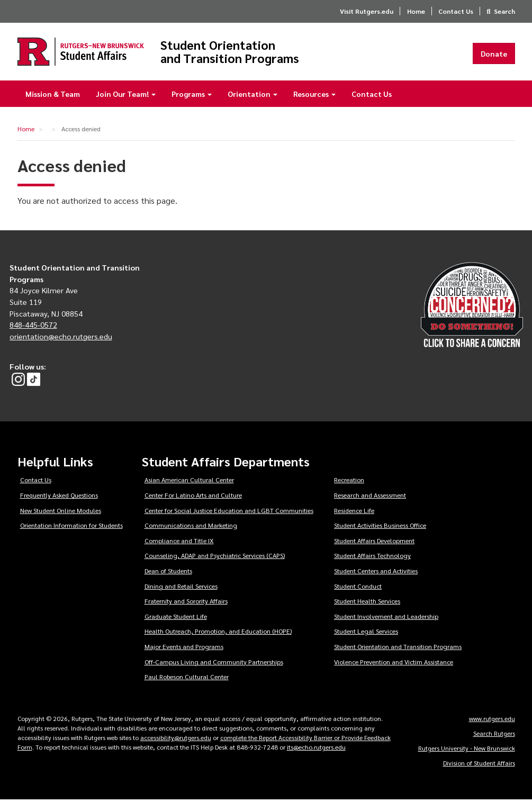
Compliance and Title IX (179, 552)
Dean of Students (168, 582)
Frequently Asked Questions (59, 506)
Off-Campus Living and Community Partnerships (214, 673)
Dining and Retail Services (181, 597)
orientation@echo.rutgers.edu (61, 347)
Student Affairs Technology (372, 567)
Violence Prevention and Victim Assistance (394, 673)
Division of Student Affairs (479, 774)
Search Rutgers (494, 744)
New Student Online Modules (61, 521)
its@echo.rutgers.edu (316, 758)
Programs (192, 105)
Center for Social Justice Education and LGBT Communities (229, 521)
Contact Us (456, 11)
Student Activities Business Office (380, 536)
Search (504, 11)
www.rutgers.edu (492, 729)
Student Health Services (367, 612)
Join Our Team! (126, 105)
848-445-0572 (33, 336)
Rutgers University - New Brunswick (467, 759)
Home (416, 11)
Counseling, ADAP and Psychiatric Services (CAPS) (215, 567)
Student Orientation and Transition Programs (296, 57)
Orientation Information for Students (71, 536)
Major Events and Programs (184, 657)
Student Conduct (358, 597)
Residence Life (354, 521)
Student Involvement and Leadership (386, 627)
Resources (314, 105)
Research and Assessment (370, 506)
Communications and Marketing (191, 536)
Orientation (253, 105)
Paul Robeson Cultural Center (187, 688)
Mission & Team (53, 105)
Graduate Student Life (176, 627)
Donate (494, 59)
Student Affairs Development (374, 552)
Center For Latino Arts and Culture (193, 506)
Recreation (349, 491)
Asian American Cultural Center (189, 491)
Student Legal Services (366, 643)
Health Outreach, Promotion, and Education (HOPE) (218, 643)
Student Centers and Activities (376, 582)
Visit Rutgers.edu (367, 11)
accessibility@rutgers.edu (176, 749)
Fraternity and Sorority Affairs (186, 612)
